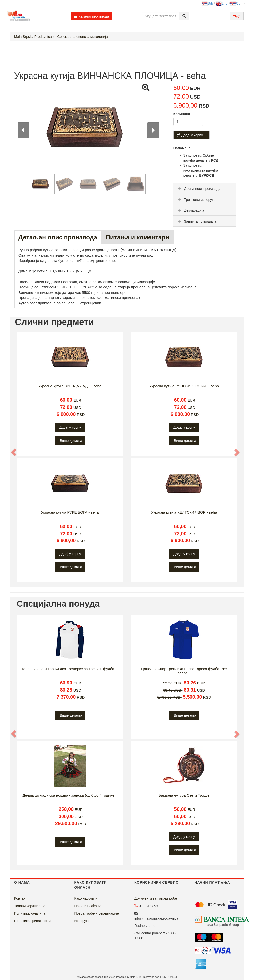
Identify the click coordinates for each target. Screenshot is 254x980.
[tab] (205, 188)
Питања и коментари (138, 237)
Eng (222, 3)
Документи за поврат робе (156, 898)
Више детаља (71, 441)
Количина (182, 114)
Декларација (191, 210)
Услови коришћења (30, 906)
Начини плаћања (88, 906)
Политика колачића (30, 913)
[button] (14, 452)
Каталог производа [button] (92, 16)
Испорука (82, 921)
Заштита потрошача (197, 221)
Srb (207, 3)
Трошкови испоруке (196, 200)
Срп (236, 3)
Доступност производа (199, 189)
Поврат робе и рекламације (97, 913)
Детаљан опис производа (58, 237)
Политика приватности (32, 921)
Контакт (20, 898)
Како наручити (86, 898)
